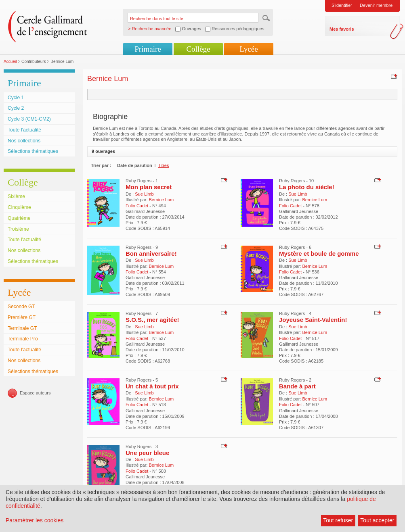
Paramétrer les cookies (35, 520)
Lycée (249, 49)
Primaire (148, 49)
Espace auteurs (35, 393)
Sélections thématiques (33, 151)
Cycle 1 (16, 98)
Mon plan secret (149, 187)
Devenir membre (376, 5)
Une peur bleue (147, 453)
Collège (198, 49)
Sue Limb (144, 194)
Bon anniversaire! (151, 253)
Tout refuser (338, 520)
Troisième (18, 229)
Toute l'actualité (24, 130)
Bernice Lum (161, 200)
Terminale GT (22, 328)
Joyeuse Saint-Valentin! (313, 320)
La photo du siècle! (307, 187)
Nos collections (24, 141)
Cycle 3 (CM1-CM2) (29, 119)
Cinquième (19, 207)
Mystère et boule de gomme (319, 253)
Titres (163, 165)
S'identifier (342, 5)
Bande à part (297, 386)
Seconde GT (21, 307)
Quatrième (19, 218)
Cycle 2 (16, 108)
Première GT (22, 317)
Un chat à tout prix (152, 386)
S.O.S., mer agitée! (152, 320)
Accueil (10, 62)
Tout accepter (377, 520)
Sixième (16, 196)
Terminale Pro (23, 339)
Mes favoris (342, 29)
